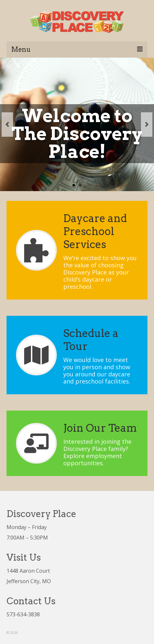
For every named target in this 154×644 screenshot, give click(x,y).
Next (147, 125)
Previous (7, 125)
